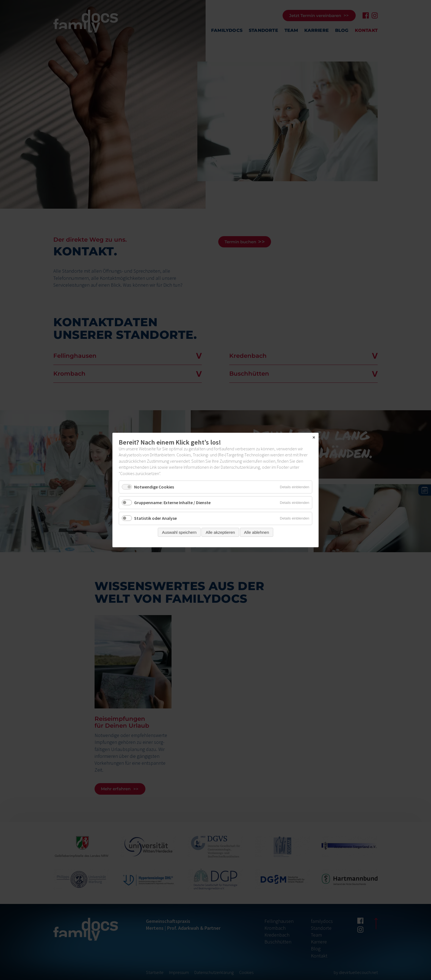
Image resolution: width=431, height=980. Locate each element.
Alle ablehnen (257, 532)
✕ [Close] (314, 438)
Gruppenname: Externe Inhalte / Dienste (172, 502)
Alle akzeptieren (220, 532)
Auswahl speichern (179, 532)
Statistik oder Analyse (155, 518)
